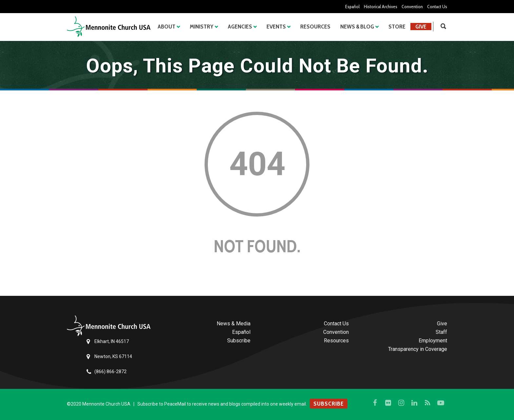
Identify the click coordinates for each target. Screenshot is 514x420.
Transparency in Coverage (418, 349)
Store (397, 27)
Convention (412, 7)
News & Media (234, 324)
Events (276, 27)
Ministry (202, 27)
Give (421, 27)
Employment (433, 341)
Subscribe (239, 341)
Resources (315, 27)
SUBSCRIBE (329, 404)
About (167, 27)
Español (352, 7)
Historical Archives (381, 7)
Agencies (240, 27)
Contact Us (437, 7)
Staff (441, 332)
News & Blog (357, 27)
